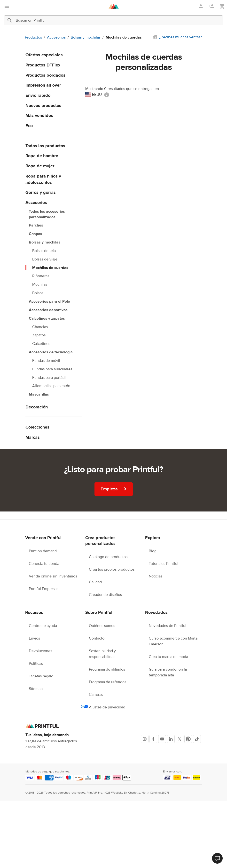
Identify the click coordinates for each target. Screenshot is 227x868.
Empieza (114, 489)
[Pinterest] (188, 739)
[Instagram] (145, 739)
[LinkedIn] (171, 739)
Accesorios (56, 37)
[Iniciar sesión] (201, 6)
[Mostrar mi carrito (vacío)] (222, 6)
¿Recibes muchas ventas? (180, 37)
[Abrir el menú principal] (7, 6)
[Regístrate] (212, 6)
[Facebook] (153, 739)
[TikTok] (197, 739)
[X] (180, 739)
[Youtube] (162, 739)
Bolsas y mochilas (86, 37)
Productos (33, 37)
